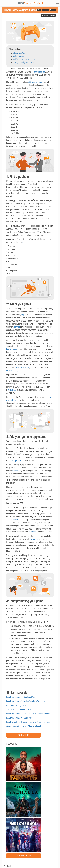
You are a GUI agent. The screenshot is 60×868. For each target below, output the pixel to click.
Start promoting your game (24, 62)
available (35, 539)
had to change (12, 349)
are (23, 242)
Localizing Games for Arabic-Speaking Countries (26, 701)
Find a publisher (20, 53)
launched (32, 532)
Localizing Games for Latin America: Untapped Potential (28, 714)
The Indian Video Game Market (19, 709)
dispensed (12, 390)
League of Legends (14, 371)
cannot (17, 327)
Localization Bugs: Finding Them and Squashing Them (28, 722)
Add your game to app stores (25, 59)
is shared (16, 471)
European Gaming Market (17, 705)
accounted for (39, 72)
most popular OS (18, 460)
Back (7, 866)
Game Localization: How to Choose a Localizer (25, 726)
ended (15, 520)
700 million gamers (36, 82)
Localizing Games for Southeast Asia (21, 697)
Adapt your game (20, 56)
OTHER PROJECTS (24, 856)
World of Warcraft (22, 367)
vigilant (24, 315)
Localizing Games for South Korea (20, 718)
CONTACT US (23, 735)
